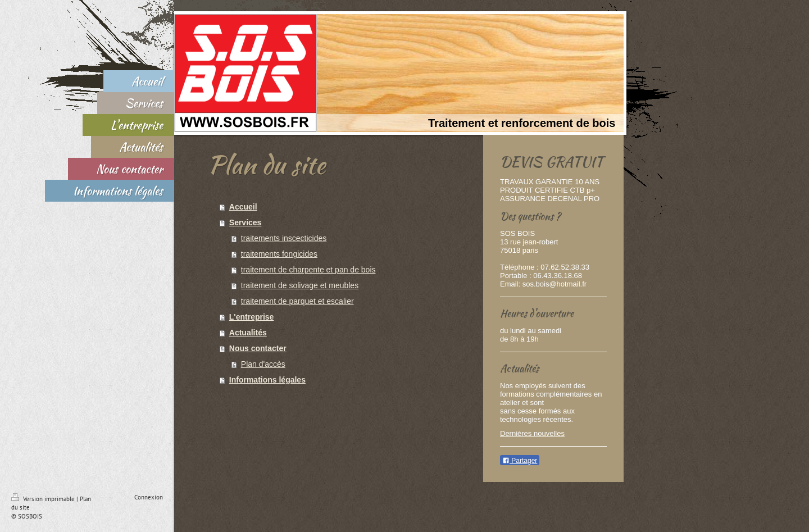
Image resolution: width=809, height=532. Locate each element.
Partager (520, 461)
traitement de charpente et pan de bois (308, 270)
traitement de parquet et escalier (297, 301)
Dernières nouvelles (532, 433)
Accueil (243, 207)
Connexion (149, 497)
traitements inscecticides (284, 238)
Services (246, 222)
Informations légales (267, 380)
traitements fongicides (279, 254)
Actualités (248, 333)
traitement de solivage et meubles (300, 285)
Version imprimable (44, 499)
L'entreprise (252, 317)
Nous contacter (258, 348)
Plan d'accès (263, 364)
